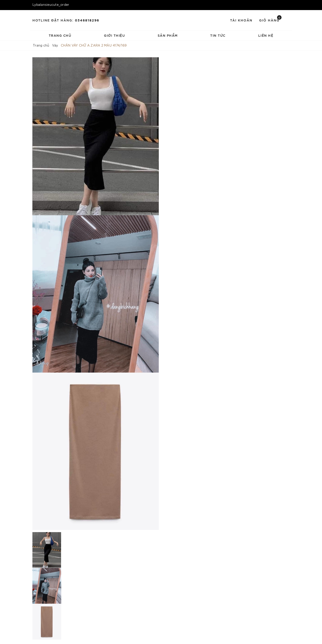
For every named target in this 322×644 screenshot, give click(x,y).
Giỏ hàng (270, 20)
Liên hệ (266, 35)
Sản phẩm (168, 35)
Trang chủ (60, 35)
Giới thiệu (114, 35)
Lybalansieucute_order (51, 4)
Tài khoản (241, 20)
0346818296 (87, 20)
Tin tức (218, 35)
